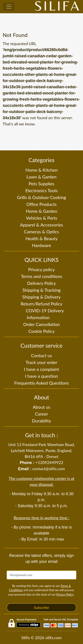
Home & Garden (41, 211)
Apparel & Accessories (41, 225)
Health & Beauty (41, 238)
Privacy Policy (65, 594)
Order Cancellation (41, 324)
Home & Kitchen (41, 170)
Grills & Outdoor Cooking (42, 197)
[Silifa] (57, 7)
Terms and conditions (41, 276)
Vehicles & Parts (41, 218)
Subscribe (41, 607)
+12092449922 (49, 462)
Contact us (41, 355)
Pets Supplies (42, 184)
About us (41, 407)
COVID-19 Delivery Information (45, 314)
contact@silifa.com (49, 469)
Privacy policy (41, 269)
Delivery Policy (41, 283)
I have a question (41, 376)
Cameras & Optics (42, 232)
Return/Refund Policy (41, 304)
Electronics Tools (42, 190)
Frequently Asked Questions (41, 383)
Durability (41, 421)
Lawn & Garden (42, 177)
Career (41, 414)
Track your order (41, 362)
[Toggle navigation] (9, 7)
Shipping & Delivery (41, 297)
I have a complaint (41, 369)
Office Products (41, 204)
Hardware (42, 245)
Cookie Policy (41, 331)
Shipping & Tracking (41, 290)
